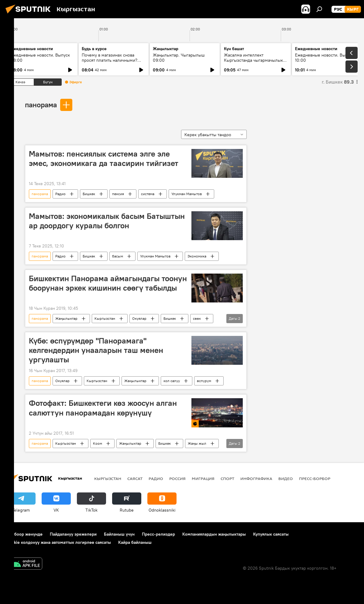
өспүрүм (204, 381)
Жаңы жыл (197, 443)
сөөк (197, 318)
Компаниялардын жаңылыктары (214, 534)
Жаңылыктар (66, 318)
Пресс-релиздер (158, 534)
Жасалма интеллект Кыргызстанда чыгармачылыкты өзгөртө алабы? (256, 60)
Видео (286, 478)
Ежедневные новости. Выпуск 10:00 (325, 58)
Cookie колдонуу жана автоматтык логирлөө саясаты (59, 542)
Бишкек (89, 194)
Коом (98, 443)
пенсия (118, 194)
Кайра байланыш (135, 542)
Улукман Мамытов (187, 194)
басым (118, 256)
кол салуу (172, 381)
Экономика (197, 256)
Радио (60, 194)
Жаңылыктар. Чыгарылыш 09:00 (179, 58)
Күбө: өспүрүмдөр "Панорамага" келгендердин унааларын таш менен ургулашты (96, 350)
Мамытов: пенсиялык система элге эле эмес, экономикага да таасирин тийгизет (104, 159)
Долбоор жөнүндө (24, 534)
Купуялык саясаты (271, 534)
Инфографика (256, 478)
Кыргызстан (105, 318)
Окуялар (139, 318)
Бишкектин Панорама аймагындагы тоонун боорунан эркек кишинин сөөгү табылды (108, 283)
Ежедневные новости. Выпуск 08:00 (40, 58)
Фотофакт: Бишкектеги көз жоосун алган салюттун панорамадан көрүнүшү (103, 408)
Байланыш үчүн (119, 534)
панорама (41, 105)
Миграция (203, 478)
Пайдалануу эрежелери (73, 534)
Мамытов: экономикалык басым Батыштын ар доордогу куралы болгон (107, 221)
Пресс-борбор (315, 478)
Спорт (227, 478)
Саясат (135, 478)
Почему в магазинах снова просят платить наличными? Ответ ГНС (110, 60)
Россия (177, 478)
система (148, 194)
